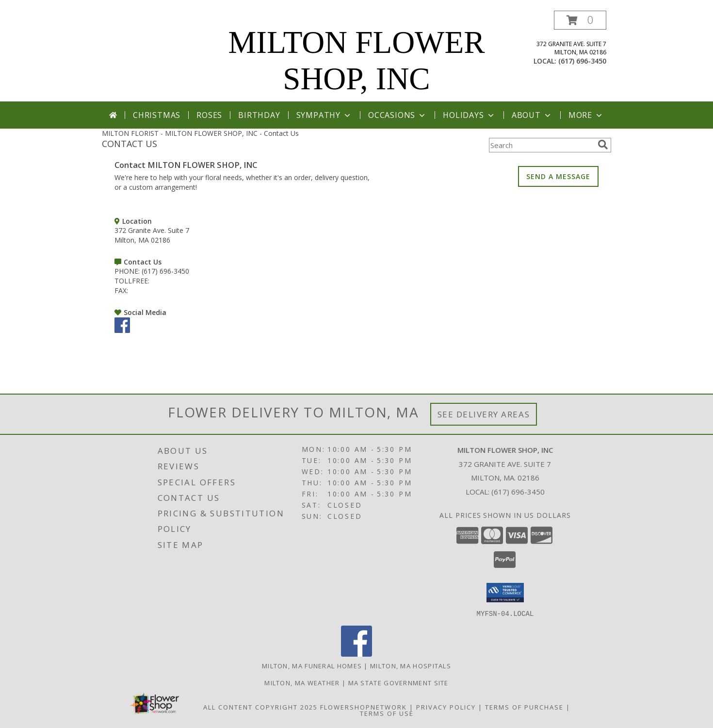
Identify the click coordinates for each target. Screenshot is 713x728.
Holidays (469, 115)
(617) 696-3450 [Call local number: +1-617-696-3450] (582, 61)
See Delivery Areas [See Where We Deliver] (484, 414)
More (586, 115)
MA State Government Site (398, 682)
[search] (603, 145)
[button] (580, 20)
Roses (209, 115)
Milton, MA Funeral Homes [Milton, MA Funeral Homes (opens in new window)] (312, 665)
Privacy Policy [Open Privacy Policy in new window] (446, 707)
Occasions (397, 115)
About (532, 115)
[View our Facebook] (122, 330)
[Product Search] (541, 145)
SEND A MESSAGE (558, 176)
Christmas (157, 115)
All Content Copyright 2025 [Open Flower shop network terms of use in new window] (260, 707)
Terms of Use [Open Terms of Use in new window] (387, 713)
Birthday (259, 115)
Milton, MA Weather (302, 682)
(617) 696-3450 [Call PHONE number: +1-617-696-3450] (165, 271)
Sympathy (324, 115)
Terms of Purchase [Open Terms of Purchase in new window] (524, 707)
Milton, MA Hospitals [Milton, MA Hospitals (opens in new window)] (411, 665)
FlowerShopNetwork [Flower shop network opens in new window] (364, 707)
